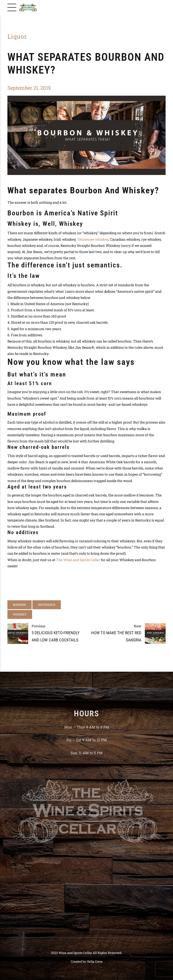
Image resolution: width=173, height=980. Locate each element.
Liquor (17, 36)
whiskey (20, 614)
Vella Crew (95, 961)
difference (47, 605)
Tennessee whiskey (93, 239)
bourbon (19, 605)
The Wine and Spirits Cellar (78, 560)
